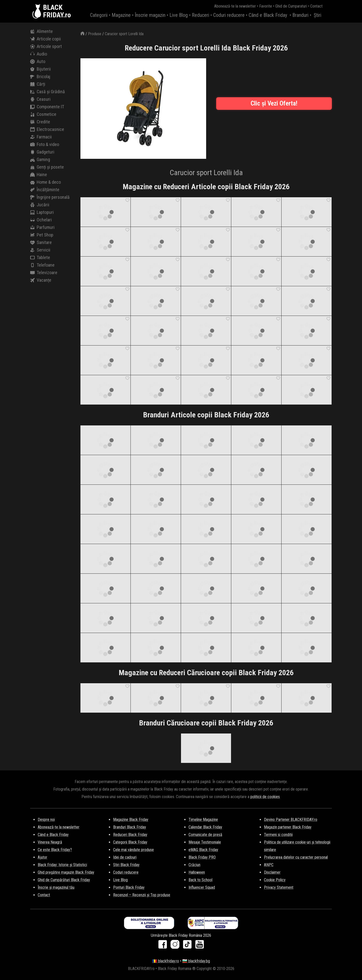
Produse (95, 34)
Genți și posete (47, 167)
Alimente (41, 31)
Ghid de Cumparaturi (291, 6)
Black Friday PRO (202, 857)
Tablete (40, 258)
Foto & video (45, 144)
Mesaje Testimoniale (205, 842)
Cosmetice (43, 114)
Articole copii (46, 39)
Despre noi (46, 820)
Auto (38, 62)
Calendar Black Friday (205, 827)
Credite (40, 122)
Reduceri (200, 15)
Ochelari (41, 220)
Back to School (200, 880)
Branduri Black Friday (130, 827)
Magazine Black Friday (131, 820)
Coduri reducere (229, 15)
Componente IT (47, 107)
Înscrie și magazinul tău (56, 887)
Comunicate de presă (205, 835)
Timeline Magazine (203, 820)
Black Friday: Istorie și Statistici (62, 865)
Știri (318, 15)
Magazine (121, 15)
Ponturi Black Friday (129, 887)
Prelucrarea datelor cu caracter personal (296, 857)
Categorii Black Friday (130, 842)
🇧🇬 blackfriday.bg (196, 961)
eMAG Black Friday (203, 850)
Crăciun (194, 865)
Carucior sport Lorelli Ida (124, 34)
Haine (39, 175)
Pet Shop (42, 235)
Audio (39, 54)
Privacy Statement (279, 887)
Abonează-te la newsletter (235, 6)
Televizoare (44, 273)
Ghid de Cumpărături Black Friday (64, 880)
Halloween (197, 872)
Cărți (38, 84)
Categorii (99, 15)
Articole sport (46, 46)
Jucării (40, 205)
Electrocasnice (47, 129)
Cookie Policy (275, 880)
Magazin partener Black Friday (288, 827)
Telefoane (42, 265)
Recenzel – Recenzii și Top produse (142, 895)
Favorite (266, 6)
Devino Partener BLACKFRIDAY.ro (291, 820)
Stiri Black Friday (126, 865)
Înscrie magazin (150, 15)
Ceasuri (40, 99)
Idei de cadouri (125, 857)
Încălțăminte (45, 190)
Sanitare (41, 242)
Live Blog (179, 15)
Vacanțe (41, 280)
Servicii (40, 250)
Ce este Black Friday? (55, 850)
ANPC (269, 865)
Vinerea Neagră (50, 842)
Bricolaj (40, 77)
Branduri (300, 15)
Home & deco (46, 182)
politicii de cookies (265, 797)
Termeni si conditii (278, 835)
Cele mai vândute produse (133, 850)
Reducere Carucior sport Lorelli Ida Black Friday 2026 (206, 48)
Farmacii (41, 137)
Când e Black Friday (268, 15)
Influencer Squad (202, 887)
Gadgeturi (42, 152)
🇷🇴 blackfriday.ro (166, 961)
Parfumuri (42, 227)
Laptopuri (42, 212)
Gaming (40, 160)
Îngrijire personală (50, 197)
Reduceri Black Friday (130, 835)
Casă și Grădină (48, 92)
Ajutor (42, 857)
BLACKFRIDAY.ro (57, 11)
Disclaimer (272, 872)
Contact (316, 6)
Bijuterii (40, 69)
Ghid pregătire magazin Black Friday (66, 872)
